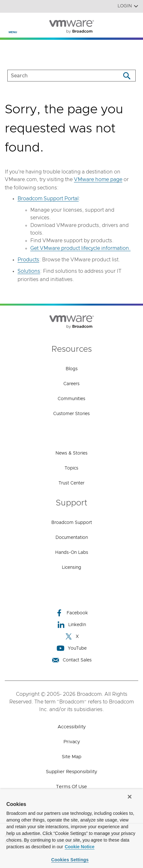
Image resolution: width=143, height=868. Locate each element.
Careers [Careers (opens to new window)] (71, 384)
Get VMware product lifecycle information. (80, 248)
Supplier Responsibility (71, 772)
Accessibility (72, 727)
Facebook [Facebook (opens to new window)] (72, 613)
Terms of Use (71, 787)
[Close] (130, 797)
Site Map (71, 757)
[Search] (127, 76)
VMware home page (98, 180)
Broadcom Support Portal (48, 199)
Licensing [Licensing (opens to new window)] (71, 568)
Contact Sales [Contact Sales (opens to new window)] (72, 660)
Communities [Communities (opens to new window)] (71, 399)
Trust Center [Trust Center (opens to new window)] (71, 483)
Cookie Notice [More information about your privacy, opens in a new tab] (79, 847)
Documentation (72, 538)
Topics (71, 468)
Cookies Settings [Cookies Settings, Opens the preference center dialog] (70, 860)
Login (128, 6)
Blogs (72, 369)
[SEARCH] (57, 76)
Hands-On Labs (72, 553)
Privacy (72, 742)
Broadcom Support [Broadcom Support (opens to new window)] (72, 523)
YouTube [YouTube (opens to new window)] (72, 648)
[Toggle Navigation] (10, 23)
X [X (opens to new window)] (72, 636)
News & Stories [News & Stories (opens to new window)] (71, 453)
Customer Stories (71, 414)
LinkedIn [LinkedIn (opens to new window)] (71, 625)
